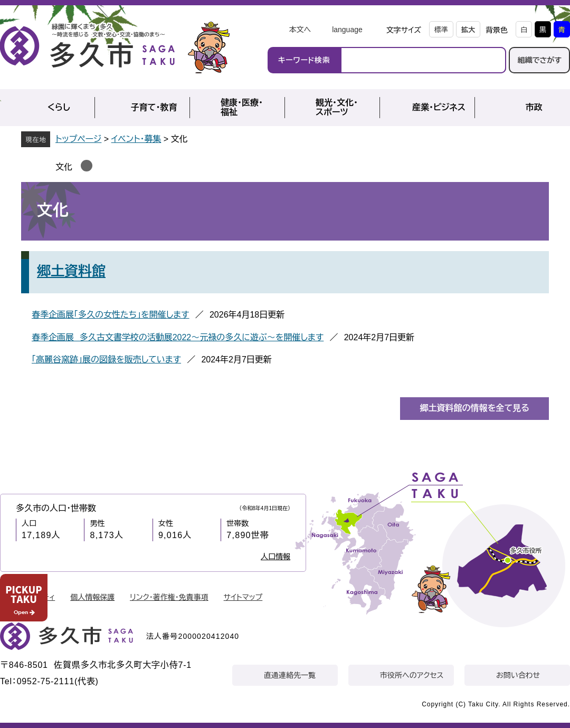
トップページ (78, 139)
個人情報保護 (92, 597)
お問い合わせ (518, 675)
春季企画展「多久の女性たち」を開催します (111, 315)
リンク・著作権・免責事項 (169, 597)
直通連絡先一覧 (290, 675)
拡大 (468, 30)
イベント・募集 (136, 139)
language (347, 30)
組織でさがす (539, 60)
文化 (64, 167)
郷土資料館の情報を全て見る (474, 408)
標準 (441, 30)
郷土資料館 (71, 271)
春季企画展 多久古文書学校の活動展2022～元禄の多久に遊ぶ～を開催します (178, 337)
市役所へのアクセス (412, 675)
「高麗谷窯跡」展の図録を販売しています (106, 360)
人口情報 (275, 557)
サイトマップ (243, 597)
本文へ (300, 30)
